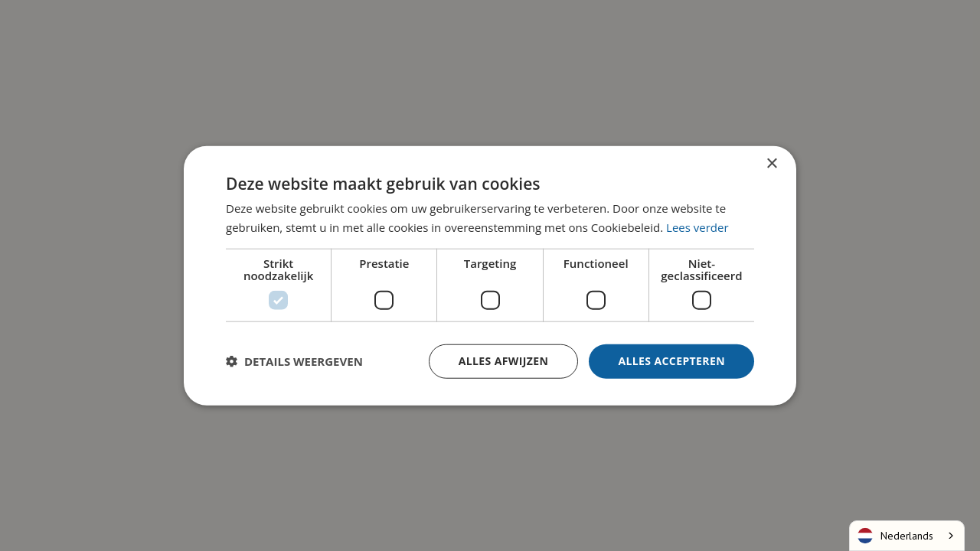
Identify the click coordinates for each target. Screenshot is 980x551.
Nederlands (895, 536)
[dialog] (490, 275)
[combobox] (907, 536)
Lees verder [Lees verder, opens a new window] (697, 227)
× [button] (771, 164)
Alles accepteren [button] (671, 361)
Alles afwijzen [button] (504, 361)
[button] (294, 361)
